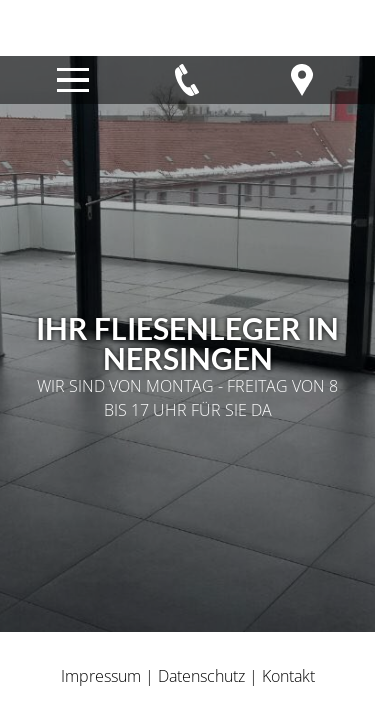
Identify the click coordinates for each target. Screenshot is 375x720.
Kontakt (288, 676)
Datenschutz (201, 676)
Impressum (101, 676)
